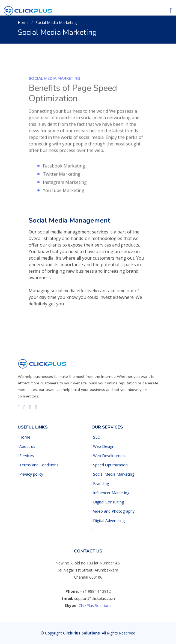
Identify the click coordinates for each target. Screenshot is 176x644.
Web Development (110, 456)
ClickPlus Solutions (95, 605)
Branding (101, 484)
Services (27, 456)
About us (27, 446)
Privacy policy (31, 474)
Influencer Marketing (111, 493)
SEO (97, 437)
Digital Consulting (108, 502)
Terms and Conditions (39, 465)
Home (23, 22)
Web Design (104, 446)
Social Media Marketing (114, 474)
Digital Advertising (109, 521)
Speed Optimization (110, 465)
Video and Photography (114, 511)
